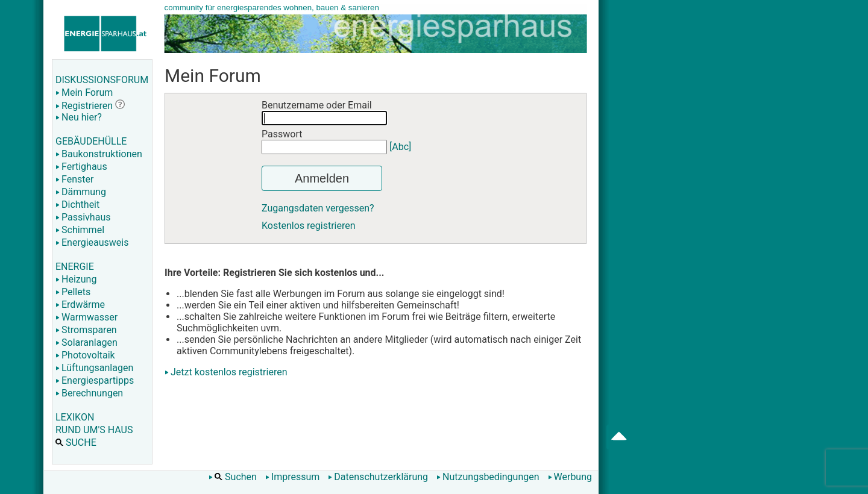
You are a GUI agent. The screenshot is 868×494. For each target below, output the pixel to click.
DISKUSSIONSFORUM (102, 80)
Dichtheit (77, 205)
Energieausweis (92, 242)
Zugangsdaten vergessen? (318, 208)
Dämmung (81, 192)
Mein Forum (84, 92)
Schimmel (80, 230)
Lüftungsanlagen (94, 368)
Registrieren (84, 106)
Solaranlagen (86, 342)
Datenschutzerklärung (378, 477)
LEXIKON (75, 417)
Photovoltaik (85, 355)
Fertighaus (81, 167)
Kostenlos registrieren (309, 226)
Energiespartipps (95, 380)
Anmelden (322, 178)
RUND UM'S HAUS (94, 430)
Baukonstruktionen (99, 154)
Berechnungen (89, 393)
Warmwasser (86, 317)
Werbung (570, 477)
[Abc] (400, 147)
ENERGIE (75, 267)
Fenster (74, 179)
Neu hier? (79, 117)
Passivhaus (83, 217)
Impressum (293, 477)
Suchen (233, 477)
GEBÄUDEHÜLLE (91, 141)
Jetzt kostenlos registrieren (229, 372)
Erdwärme (80, 305)
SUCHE (76, 442)
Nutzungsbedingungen (488, 477)
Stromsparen (86, 330)
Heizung (76, 279)
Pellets (73, 292)
